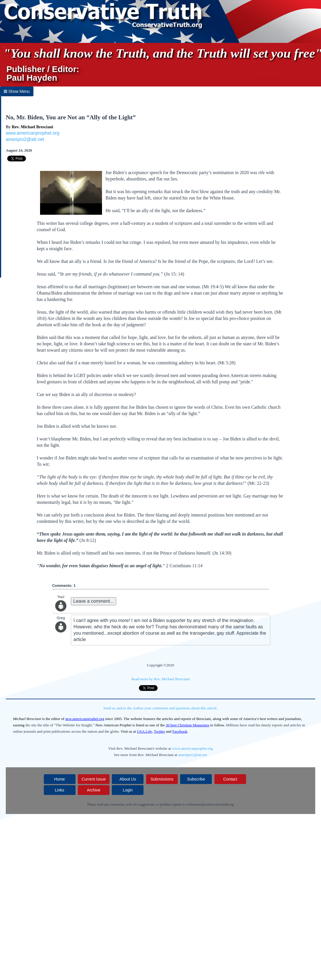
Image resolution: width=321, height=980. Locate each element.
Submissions (162, 779)
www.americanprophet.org (33, 133)
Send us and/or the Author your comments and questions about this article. (161, 708)
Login (128, 790)
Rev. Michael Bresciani (32, 127)
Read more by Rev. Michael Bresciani (161, 679)
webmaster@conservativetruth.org (210, 804)
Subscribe (196, 779)
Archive (94, 790)
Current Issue (94, 779)
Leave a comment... (94, 601)
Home (60, 779)
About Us (128, 779)
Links (60, 790)
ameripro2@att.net (25, 139)
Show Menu (17, 91)
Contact (230, 779)
